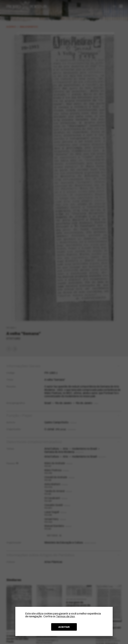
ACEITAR (64, 627)
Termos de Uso (65, 616)
